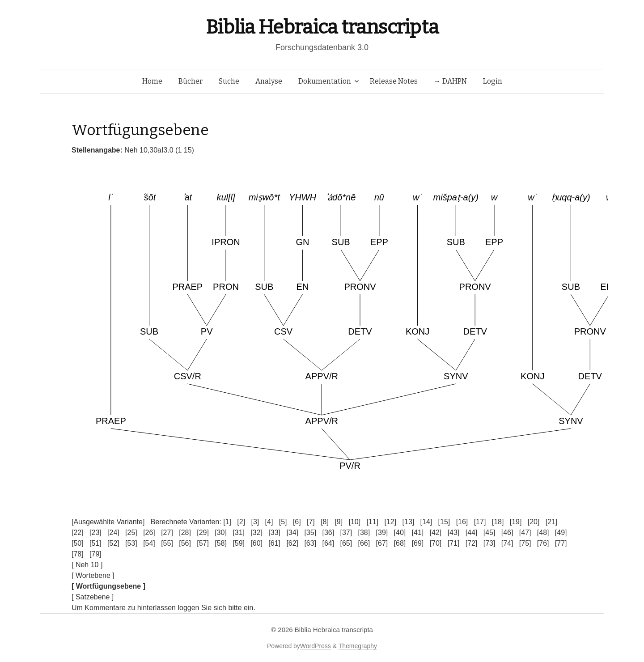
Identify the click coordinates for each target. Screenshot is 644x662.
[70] (436, 543)
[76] (543, 543)
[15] (444, 522)
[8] (325, 522)
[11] (372, 522)
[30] (221, 533)
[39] (382, 533)
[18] (498, 522)
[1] (227, 522)
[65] (346, 543)
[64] (328, 543)
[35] (310, 533)
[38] (364, 533)
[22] (78, 533)
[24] (113, 533)
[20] (534, 522)
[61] (274, 543)
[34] (292, 533)
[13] (409, 522)
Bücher (191, 81)
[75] (525, 543)
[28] (185, 533)
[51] (95, 543)
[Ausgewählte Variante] (108, 522)
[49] (561, 533)
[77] (561, 543)
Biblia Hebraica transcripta (322, 27)
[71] (454, 543)
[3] (255, 522)
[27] (167, 533)
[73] (489, 543)
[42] (436, 533)
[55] (167, 543)
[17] (480, 522)
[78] (78, 554)
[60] (256, 543)
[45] (489, 533)
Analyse (269, 81)
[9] (339, 522)
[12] (391, 522)
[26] (149, 533)
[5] (283, 522)
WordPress (316, 646)
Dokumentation (325, 81)
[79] (95, 554)
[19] (516, 522)
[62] (292, 543)
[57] (203, 543)
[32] (256, 533)
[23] (95, 533)
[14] (426, 522)
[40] (400, 533)
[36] (328, 533)
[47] (525, 533)
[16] (462, 522)
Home (152, 81)
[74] (507, 543)
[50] (78, 543)
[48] (543, 533)
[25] (131, 533)
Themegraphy (358, 646)
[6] (297, 522)
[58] (221, 543)
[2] (241, 522)
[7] (311, 522)
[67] (382, 543)
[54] (149, 543)
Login (493, 81)
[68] (400, 543)
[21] (552, 522)
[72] (472, 543)
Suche (229, 81)
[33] (274, 533)
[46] (507, 533)
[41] (418, 533)
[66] (364, 543)
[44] (472, 533)
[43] (454, 533)
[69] (418, 543)
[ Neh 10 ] (87, 565)
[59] (239, 543)
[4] (269, 522)
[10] (354, 522)
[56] (185, 543)
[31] (239, 533)
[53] (131, 543)
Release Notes (394, 81)
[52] (113, 543)
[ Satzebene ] (93, 597)
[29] (203, 533)
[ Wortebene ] (93, 575)
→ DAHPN (450, 81)
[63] (310, 543)
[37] (346, 533)
